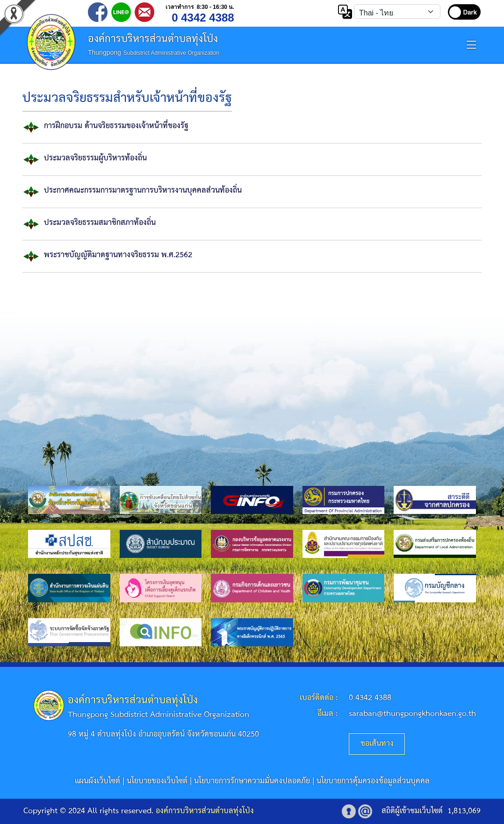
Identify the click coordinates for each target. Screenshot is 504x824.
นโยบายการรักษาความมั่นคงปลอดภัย (252, 781)
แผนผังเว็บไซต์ (97, 781)
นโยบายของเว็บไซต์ (157, 781)
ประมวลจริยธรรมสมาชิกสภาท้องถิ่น (100, 223)
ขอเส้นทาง (377, 744)
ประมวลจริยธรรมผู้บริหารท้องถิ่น (95, 158)
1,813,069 (464, 811)
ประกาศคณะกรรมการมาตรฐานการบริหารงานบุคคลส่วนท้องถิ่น (143, 191)
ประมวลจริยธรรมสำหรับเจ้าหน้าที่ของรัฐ (127, 98)
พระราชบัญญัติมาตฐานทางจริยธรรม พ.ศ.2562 (118, 255)
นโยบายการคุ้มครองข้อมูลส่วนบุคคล (373, 781)
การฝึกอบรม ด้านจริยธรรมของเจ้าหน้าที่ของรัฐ (116, 126)
